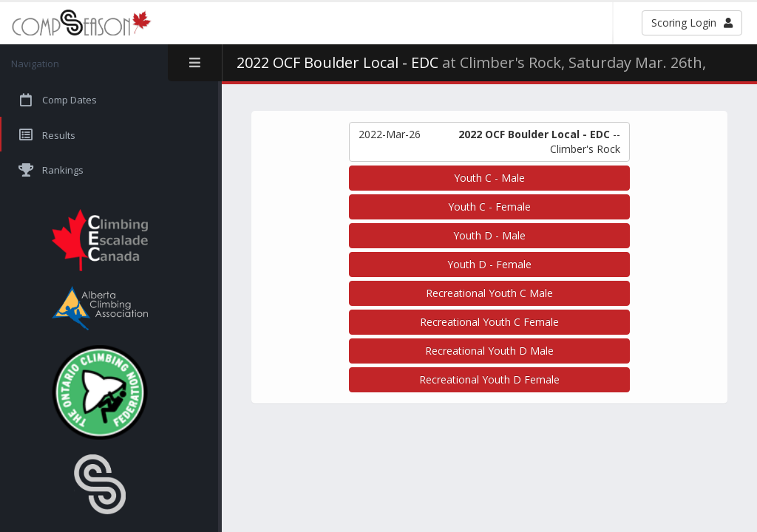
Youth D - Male (489, 235)
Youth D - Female (489, 264)
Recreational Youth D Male (489, 351)
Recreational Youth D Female (489, 379)
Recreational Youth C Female (489, 322)
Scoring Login (692, 23)
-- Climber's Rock (489, 141)
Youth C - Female (489, 207)
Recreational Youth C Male (489, 293)
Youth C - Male (489, 178)
